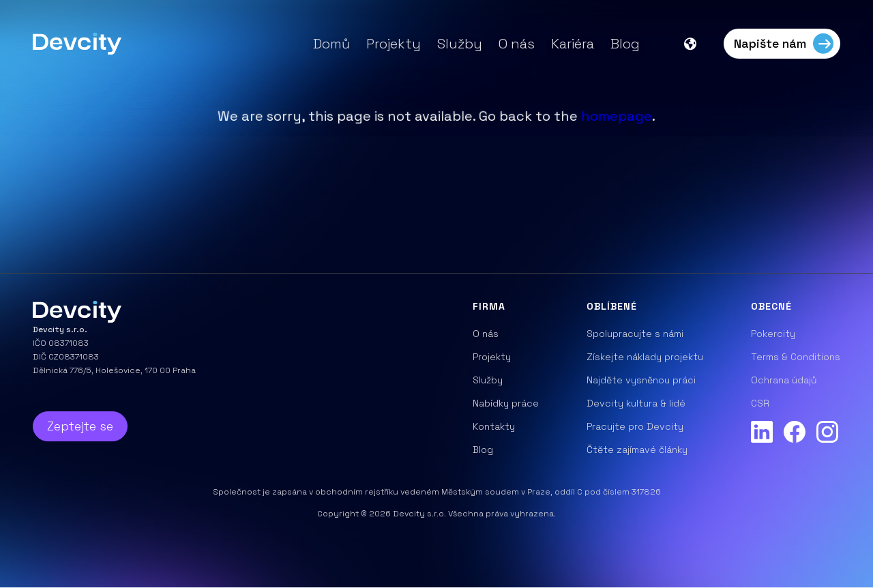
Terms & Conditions (796, 357)
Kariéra (573, 44)
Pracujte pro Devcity (635, 426)
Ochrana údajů (784, 380)
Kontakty (494, 426)
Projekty (394, 44)
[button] (697, 44)
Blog (625, 44)
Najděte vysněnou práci (641, 380)
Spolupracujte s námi (635, 334)
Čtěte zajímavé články (637, 450)
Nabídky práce (506, 403)
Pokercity (773, 334)
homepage (617, 116)
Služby (460, 44)
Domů (331, 44)
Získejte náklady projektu (645, 357)
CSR (760, 403)
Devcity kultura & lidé (636, 403)
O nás (517, 44)
